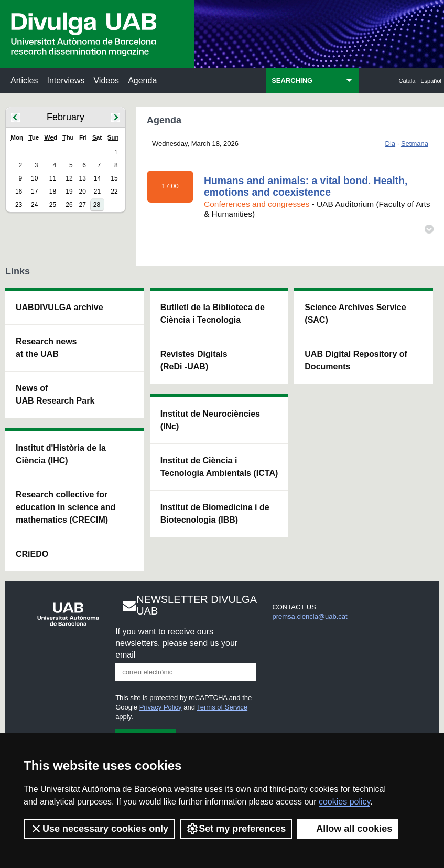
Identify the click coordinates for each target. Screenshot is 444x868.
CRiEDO (32, 554)
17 (34, 192)
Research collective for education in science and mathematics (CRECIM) (66, 507)
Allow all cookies (348, 829)
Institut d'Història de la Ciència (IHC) (61, 454)
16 (19, 192)
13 (82, 178)
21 (97, 192)
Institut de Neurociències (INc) (210, 420)
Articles (24, 81)
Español (431, 81)
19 (69, 192)
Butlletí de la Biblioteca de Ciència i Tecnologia (213, 314)
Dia (391, 144)
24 (34, 205)
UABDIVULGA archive (59, 307)
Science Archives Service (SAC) (355, 314)
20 (82, 192)
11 (53, 178)
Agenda (142, 81)
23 (19, 205)
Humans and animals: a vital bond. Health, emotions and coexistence (306, 186)
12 (69, 178)
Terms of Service (222, 707)
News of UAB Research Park (55, 394)
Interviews (66, 81)
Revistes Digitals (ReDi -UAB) (194, 360)
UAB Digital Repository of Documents (356, 360)
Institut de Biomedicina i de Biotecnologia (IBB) (215, 514)
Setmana (415, 144)
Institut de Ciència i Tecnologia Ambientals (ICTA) (219, 467)
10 (34, 178)
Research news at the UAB (46, 348)
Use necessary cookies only (99, 829)
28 (97, 205)
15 (114, 178)
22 (114, 192)
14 (97, 178)
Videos (106, 81)
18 (53, 192)
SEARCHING (292, 81)
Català (407, 81)
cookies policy (344, 802)
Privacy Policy (161, 707)
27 (82, 205)
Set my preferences (236, 829)
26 (69, 205)
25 (53, 205)
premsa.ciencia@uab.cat (310, 616)
